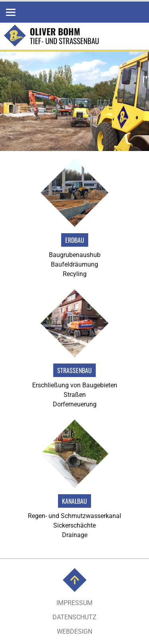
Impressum (74, 603)
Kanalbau (74, 501)
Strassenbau (74, 370)
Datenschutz (74, 617)
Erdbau (75, 240)
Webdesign (74, 631)
